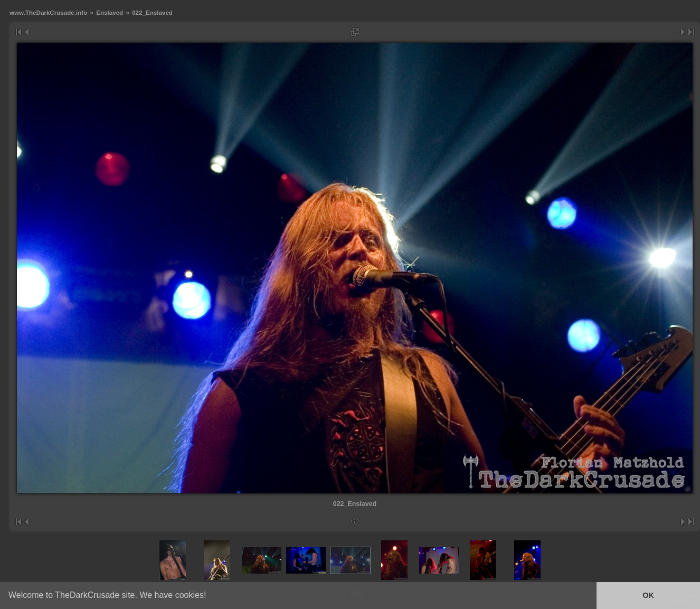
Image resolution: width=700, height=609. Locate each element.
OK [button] (648, 595)
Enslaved (110, 12)
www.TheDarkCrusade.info (48, 12)
